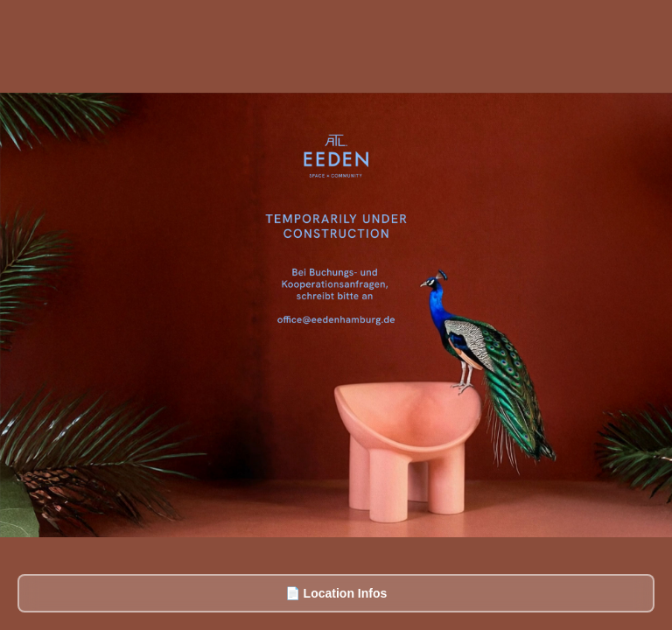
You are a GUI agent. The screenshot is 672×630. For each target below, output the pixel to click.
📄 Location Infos (336, 593)
